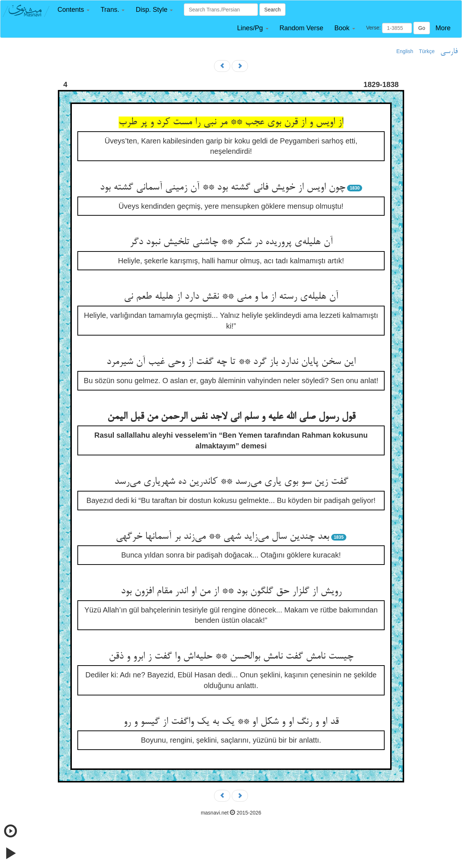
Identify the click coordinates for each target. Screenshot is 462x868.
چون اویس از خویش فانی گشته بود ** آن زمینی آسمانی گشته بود (223, 188)
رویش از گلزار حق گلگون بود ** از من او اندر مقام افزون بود (231, 591)
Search (272, 10)
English (405, 51)
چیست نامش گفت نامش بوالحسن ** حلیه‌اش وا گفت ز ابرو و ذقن (231, 657)
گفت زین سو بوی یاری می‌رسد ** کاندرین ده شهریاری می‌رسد (231, 482)
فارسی (449, 52)
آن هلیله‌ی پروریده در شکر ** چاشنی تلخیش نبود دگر (231, 242)
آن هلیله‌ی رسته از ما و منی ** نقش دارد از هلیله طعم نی (231, 297)
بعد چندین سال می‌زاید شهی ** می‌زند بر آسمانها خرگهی (222, 537)
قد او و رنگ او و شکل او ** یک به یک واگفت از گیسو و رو (231, 722)
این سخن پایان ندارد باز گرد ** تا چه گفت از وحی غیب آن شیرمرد (231, 362)
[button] (73, 10)
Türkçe (427, 51)
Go (422, 28)
